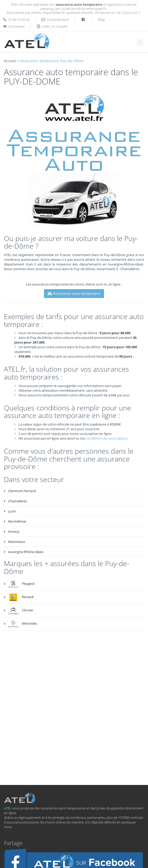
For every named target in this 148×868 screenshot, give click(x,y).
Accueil (10, 61)
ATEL (8, 808)
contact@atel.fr (58, 20)
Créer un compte (52, 26)
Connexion (14, 26)
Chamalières (18, 501)
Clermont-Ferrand (22, 491)
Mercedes (22, 624)
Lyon (12, 511)
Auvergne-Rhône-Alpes (26, 552)
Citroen (21, 611)
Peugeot (21, 584)
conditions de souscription (107, 438)
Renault (21, 597)
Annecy (14, 531)
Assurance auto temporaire (74, 293)
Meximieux (17, 542)
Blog (101, 20)
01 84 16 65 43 (19, 20)
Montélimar (17, 521)
